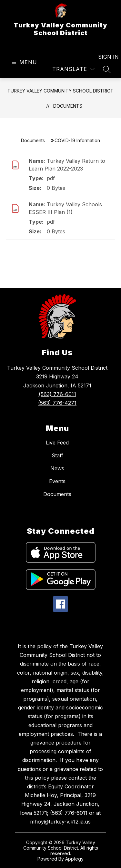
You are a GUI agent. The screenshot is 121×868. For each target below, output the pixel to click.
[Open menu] (24, 62)
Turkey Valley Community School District (60, 91)
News (57, 468)
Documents (68, 106)
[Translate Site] (73, 69)
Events (57, 481)
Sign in (104, 57)
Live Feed (57, 443)
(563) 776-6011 (57, 394)
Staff (57, 455)
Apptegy (74, 859)
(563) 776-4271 (57, 403)
